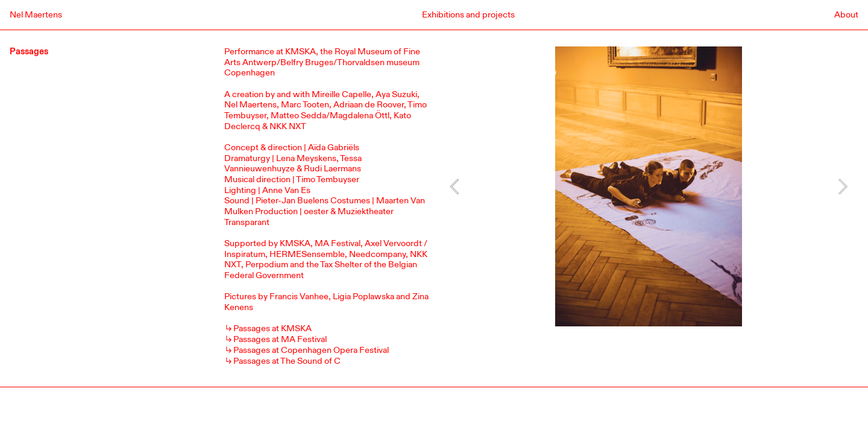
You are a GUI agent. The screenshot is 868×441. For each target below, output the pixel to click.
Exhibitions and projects (468, 15)
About (846, 15)
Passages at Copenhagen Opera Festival (311, 350)
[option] (649, 186)
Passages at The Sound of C (287, 361)
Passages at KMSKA (272, 328)
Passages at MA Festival (280, 339)
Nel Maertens (36, 15)
